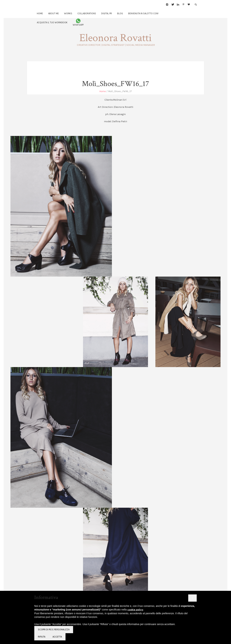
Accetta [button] (57, 637)
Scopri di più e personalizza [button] (54, 629)
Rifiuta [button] (42, 637)
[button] (192, 598)
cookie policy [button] (135, 610)
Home (103, 91)
